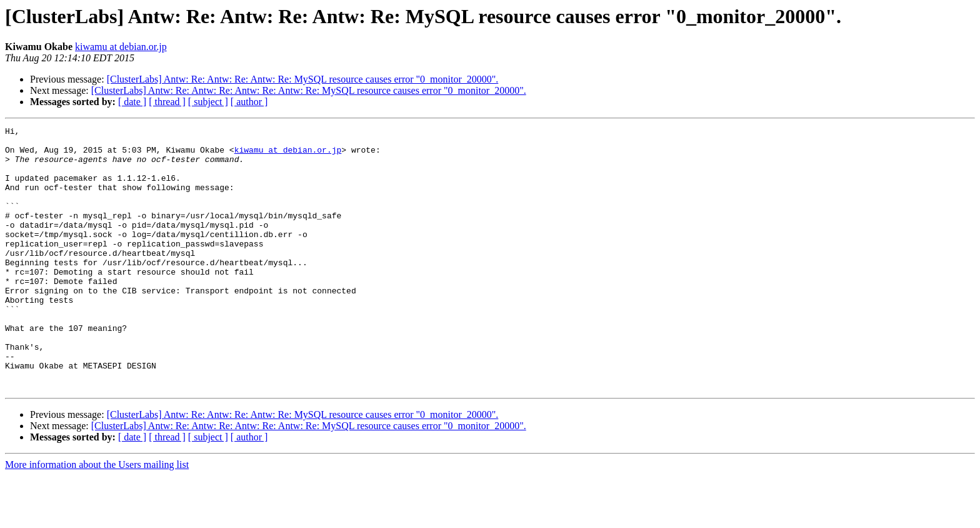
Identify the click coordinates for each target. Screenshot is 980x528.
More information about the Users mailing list (97, 517)
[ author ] (249, 102)
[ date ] (132, 102)
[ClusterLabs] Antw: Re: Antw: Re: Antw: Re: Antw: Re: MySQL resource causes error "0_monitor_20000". (309, 90)
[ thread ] (167, 102)
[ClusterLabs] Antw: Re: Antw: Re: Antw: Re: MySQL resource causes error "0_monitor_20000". (303, 79)
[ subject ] (208, 102)
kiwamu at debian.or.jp (121, 47)
